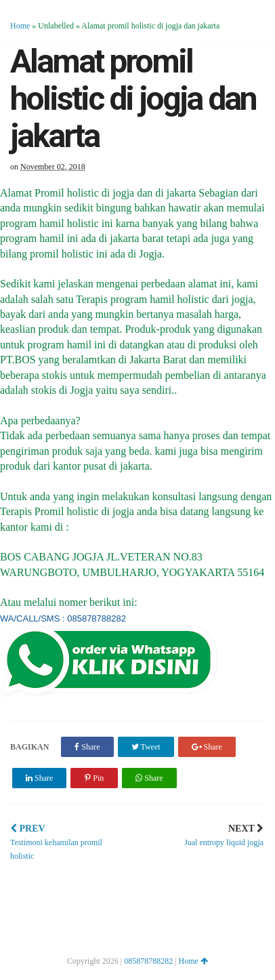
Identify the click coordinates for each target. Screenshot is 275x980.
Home (20, 26)
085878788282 (148, 961)
